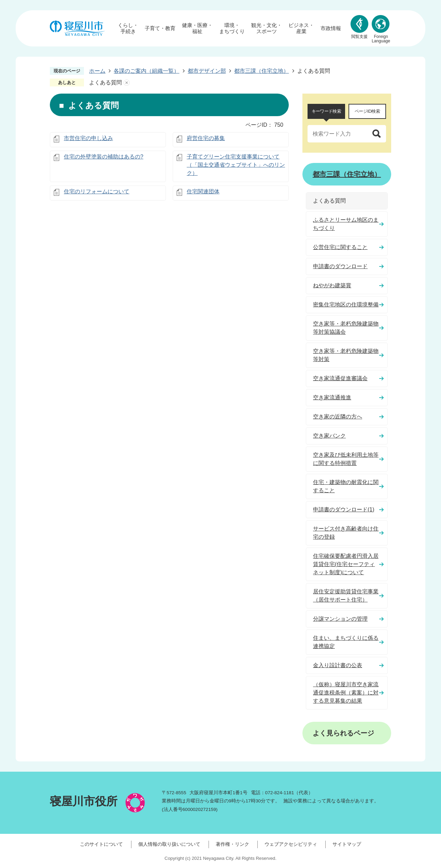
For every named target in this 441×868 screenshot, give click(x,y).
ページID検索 (367, 111)
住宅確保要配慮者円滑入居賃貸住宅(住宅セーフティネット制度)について (346, 564)
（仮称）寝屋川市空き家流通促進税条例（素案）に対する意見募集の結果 (346, 693)
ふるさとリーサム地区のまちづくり (346, 224)
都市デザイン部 (207, 71)
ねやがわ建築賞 (332, 285)
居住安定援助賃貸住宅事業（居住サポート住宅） (346, 596)
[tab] (326, 111)
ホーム (97, 71)
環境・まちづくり (232, 28)
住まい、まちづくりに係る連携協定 (346, 642)
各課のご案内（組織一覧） (146, 71)
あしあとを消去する (127, 83)
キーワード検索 (326, 111)
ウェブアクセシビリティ (291, 844)
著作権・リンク (232, 844)
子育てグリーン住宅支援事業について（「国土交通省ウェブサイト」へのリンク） (236, 165)
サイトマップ (347, 844)
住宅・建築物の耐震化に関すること (346, 486)
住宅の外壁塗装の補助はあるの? (104, 157)
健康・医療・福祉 (197, 28)
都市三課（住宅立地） (261, 71)
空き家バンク (329, 436)
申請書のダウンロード (340, 266)
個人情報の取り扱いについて (169, 844)
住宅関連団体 (203, 191)
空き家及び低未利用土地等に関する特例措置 (346, 459)
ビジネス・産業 (301, 28)
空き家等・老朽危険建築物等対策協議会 (346, 328)
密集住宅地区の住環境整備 (346, 305)
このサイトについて (101, 844)
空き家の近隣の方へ (338, 417)
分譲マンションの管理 (340, 619)
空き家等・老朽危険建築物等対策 (346, 355)
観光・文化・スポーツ (267, 28)
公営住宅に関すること (340, 247)
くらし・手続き (128, 28)
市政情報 (331, 28)
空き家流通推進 (332, 397)
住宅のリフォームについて (97, 191)
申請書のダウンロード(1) (344, 509)
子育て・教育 (160, 28)
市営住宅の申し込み (88, 138)
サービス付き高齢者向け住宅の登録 (346, 533)
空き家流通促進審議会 (340, 378)
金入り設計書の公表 (338, 665)
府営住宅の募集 (206, 138)
